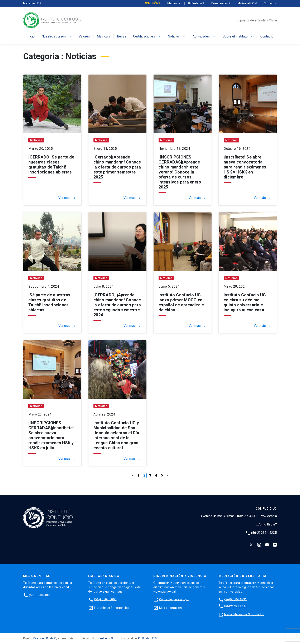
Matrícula (103, 37)
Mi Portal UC (246, 3)
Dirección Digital (44, 638)
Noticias (177, 37)
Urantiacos (104, 638)
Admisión (151, 3)
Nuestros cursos (57, 37)
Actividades (204, 37)
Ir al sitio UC (31, 3)
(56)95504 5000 (105, 599)
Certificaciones (147, 37)
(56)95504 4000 (40, 595)
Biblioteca (195, 3)
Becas (122, 37)
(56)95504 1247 (236, 606)
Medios (174, 4)
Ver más (67, 198)
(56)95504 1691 (236, 599)
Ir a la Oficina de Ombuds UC (244, 614)
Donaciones (220, 3)
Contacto (267, 37)
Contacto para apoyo (174, 599)
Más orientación (171, 608)
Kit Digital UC (146, 638)
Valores (84, 37)
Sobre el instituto (238, 37)
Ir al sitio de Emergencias (112, 608)
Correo (270, 4)
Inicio (31, 37)
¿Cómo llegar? (266, 524)
